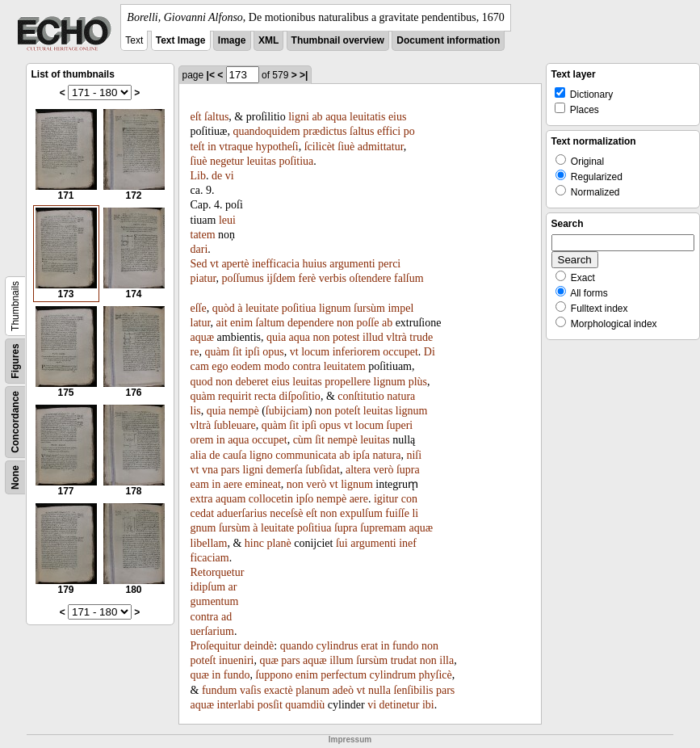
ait (222, 323)
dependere (311, 323)
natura (386, 455)
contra (306, 366)
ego (220, 366)
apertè (235, 264)
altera (358, 470)
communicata (306, 455)
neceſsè (286, 513)
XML (268, 40)
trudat (404, 660)
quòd (224, 308)
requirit (235, 396)
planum (312, 690)
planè (279, 543)
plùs (418, 382)
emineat (263, 484)
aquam (231, 499)
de (217, 176)
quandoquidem (266, 131)
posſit (270, 705)
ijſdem (281, 278)
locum (315, 352)
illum (342, 660)
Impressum (350, 740)
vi (230, 176)
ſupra (408, 470)
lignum (335, 308)
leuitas (261, 161)
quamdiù (305, 705)
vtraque (236, 147)
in (212, 147)
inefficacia (276, 264)
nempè (243, 411)
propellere (348, 382)
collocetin (271, 499)
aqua (336, 117)
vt (214, 264)
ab (317, 117)
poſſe (367, 323)
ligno (261, 455)
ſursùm (369, 308)
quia (276, 337)
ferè (308, 278)
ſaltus (216, 117)
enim (241, 323)
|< (211, 75)
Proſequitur (216, 646)
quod (202, 382)
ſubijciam (287, 411)
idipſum (208, 587)
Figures (15, 361)
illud (373, 337)
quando (297, 646)
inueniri (237, 660)
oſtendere (371, 278)
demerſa (285, 470)
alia (199, 455)
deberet (252, 382)
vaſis (250, 690)
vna (210, 470)
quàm (217, 352)
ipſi (252, 352)
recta (265, 396)
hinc (254, 543)
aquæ (203, 337)
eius (398, 117)
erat (369, 646)
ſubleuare (235, 425)
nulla (379, 690)
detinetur (400, 705)
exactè (279, 690)
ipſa (361, 455)
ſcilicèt (320, 147)
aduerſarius (242, 513)
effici (389, 131)
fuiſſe (397, 513)
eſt (196, 117)
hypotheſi (277, 147)
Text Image (181, 40)
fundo (406, 646)
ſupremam (383, 528)
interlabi (236, 705)
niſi (414, 455)
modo (277, 366)
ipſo (305, 499)
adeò (343, 690)
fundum (220, 690)
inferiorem (356, 352)
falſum (409, 278)
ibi (428, 705)
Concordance (15, 422)
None (15, 477)
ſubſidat (323, 470)
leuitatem (345, 366)
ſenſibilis (413, 690)
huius (314, 264)
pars (231, 470)
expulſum (361, 513)
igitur (386, 499)
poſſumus (243, 278)
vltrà (396, 337)
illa (446, 660)
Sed (199, 264)
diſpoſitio (300, 396)
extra (202, 499)
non (345, 323)
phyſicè (436, 675)
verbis (333, 278)
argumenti (352, 264)
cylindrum (393, 675)
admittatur (381, 147)
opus (273, 352)
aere (233, 484)
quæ (268, 660)
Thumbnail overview (338, 40)
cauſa (235, 455)
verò (384, 470)
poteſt (347, 411)
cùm (303, 440)
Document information (448, 40)
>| (304, 75)
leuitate (262, 308)
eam (200, 484)
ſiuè (346, 147)
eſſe (199, 308)
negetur (227, 161)
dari (199, 249)
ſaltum (270, 323)
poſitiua (297, 161)
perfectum (344, 675)
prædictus (325, 131)
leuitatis (367, 117)
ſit (237, 352)
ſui (342, 543)
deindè (259, 646)
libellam (209, 543)
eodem (246, 366)
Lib (198, 176)
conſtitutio (361, 396)
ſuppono (274, 675)
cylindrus (337, 646)
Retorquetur (218, 572)
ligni (299, 117)
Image (232, 40)
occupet (400, 352)
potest (346, 337)
